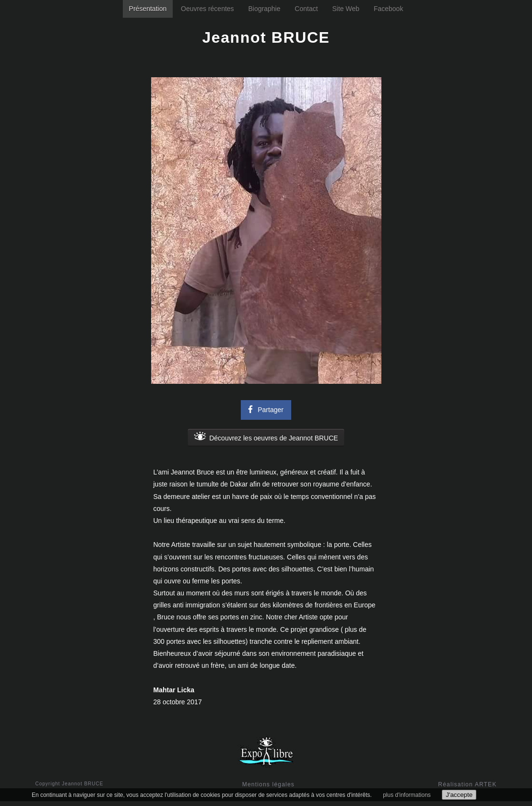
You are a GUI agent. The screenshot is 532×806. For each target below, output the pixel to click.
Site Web (346, 9)
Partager (264, 409)
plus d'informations (407, 795)
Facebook (388, 9)
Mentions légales (268, 784)
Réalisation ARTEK (467, 784)
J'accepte (459, 795)
